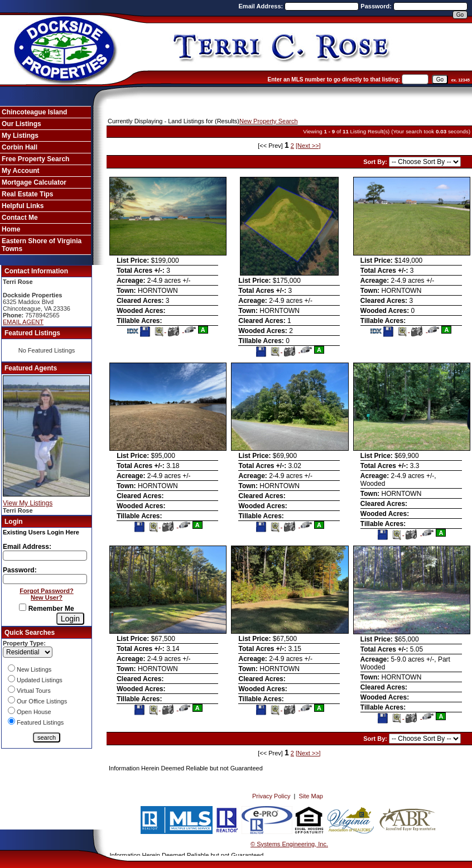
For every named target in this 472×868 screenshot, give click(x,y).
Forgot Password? (47, 591)
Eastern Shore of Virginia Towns (42, 245)
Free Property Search (35, 159)
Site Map (311, 796)
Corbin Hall (20, 147)
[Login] (70, 619)
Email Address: (262, 6)
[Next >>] (308, 146)
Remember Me (46, 609)
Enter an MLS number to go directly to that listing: (334, 79)
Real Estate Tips (27, 194)
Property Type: (24, 643)
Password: (377, 6)
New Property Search (269, 121)
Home (11, 229)
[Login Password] (45, 579)
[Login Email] (45, 556)
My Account (21, 171)
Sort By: (376, 162)
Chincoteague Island (34, 112)
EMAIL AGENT (23, 322)
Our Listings (21, 124)
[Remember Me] (23, 607)
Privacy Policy (271, 796)
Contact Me (20, 218)
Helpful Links (23, 206)
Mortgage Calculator (34, 182)
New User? (47, 597)
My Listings (20, 136)
